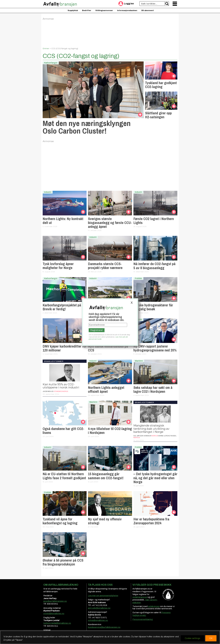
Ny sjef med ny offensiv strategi (105, 521)
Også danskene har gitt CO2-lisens (63, 431)
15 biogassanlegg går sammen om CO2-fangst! (106, 476)
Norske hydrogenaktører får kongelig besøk (153, 307)
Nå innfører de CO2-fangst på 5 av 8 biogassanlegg (154, 266)
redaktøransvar (140, 597)
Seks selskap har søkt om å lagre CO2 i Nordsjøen (153, 390)
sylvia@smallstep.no (98, 620)
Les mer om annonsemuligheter (103, 596)
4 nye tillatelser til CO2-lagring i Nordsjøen (110, 431)
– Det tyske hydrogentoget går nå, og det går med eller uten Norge (155, 478)
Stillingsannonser (104, 10)
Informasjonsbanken (127, 10)
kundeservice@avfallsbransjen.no (104, 627)
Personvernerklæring (143, 619)
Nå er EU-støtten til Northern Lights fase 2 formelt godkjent (64, 476)
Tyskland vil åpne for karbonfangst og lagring (60, 521)
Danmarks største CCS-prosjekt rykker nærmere (105, 266)
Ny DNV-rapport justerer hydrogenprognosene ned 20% (155, 348)
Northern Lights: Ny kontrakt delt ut (63, 221)
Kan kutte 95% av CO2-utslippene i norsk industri (61, 386)
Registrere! (97, 330)
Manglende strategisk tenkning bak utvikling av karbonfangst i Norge (151, 429)
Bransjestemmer (54, 361)
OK (211, 638)
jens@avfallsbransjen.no (55, 601)
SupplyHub (73, 10)
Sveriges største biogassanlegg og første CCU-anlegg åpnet (110, 223)
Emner (46, 48)
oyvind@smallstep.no (54, 613)
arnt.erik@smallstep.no (99, 608)
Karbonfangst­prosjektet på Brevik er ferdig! (62, 307)
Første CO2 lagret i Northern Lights (154, 221)
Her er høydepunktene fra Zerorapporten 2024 (151, 521)
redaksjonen (154, 606)
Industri (48, 192)
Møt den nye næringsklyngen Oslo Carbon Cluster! (87, 127)
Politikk (138, 278)
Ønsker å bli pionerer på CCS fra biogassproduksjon (63, 562)
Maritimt (139, 361)
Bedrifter (87, 10)
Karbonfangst (51, 63)
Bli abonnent (148, 10)
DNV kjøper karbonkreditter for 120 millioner (64, 348)
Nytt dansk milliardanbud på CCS (108, 348)
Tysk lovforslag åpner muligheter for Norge (58, 266)
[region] (110, 637)
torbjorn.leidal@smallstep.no (57, 623)
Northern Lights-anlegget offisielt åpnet (106, 390)
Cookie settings (192, 638)
